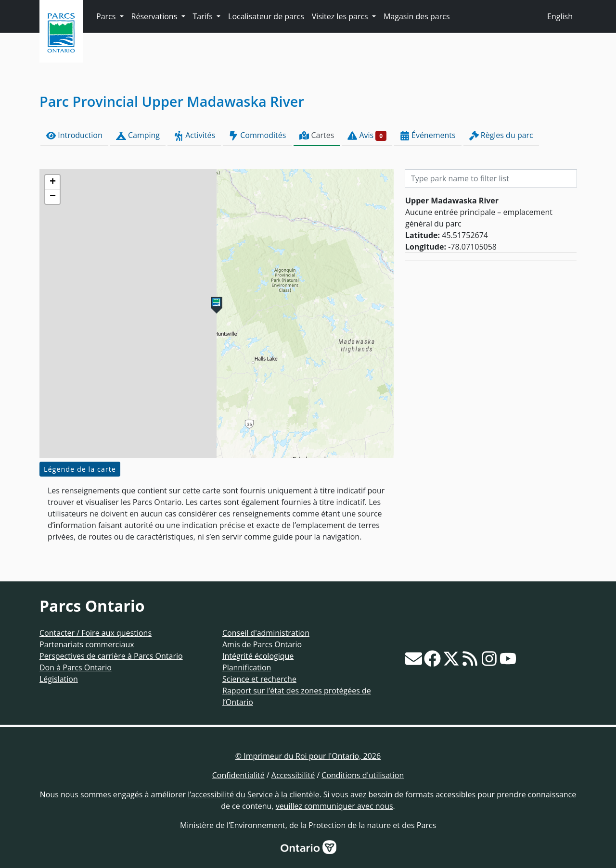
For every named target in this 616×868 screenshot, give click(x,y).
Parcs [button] (107, 16)
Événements (428, 135)
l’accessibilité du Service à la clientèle (253, 794)
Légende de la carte (80, 469)
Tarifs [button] (204, 16)
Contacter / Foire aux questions (96, 633)
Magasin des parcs (417, 16)
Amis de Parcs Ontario (262, 644)
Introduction (74, 135)
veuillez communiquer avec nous (334, 806)
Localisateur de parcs (266, 16)
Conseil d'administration (266, 633)
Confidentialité (238, 775)
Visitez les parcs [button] (341, 16)
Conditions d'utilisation (363, 775)
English (560, 16)
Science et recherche (259, 679)
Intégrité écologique (258, 656)
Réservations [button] (155, 16)
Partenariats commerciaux (87, 644)
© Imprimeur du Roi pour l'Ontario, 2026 (308, 756)
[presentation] (217, 314)
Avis (367, 135)
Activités (194, 135)
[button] (217, 305)
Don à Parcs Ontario (76, 667)
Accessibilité (293, 775)
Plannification (247, 667)
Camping (138, 135)
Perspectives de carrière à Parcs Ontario (111, 656)
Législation (59, 679)
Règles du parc (501, 135)
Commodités (257, 135)
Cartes (317, 135)
